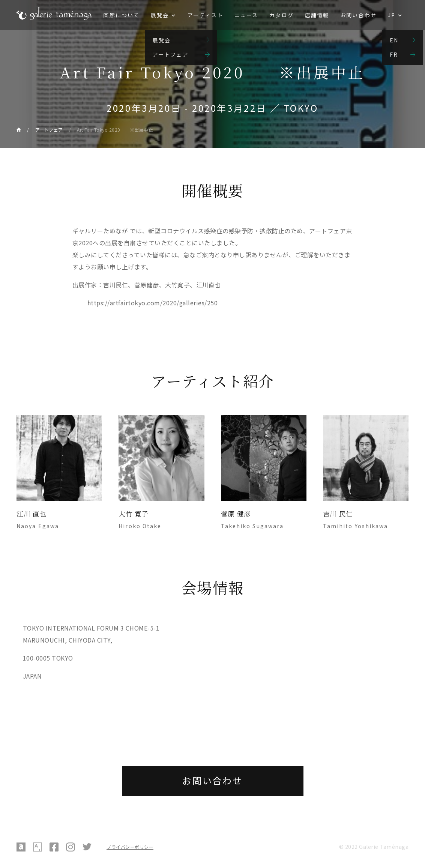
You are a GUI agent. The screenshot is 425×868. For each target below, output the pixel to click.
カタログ (281, 15)
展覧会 (160, 15)
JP (392, 15)
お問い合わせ (358, 15)
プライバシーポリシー (130, 847)
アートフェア (49, 130)
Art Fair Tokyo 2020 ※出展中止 (115, 130)
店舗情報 (317, 15)
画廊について (121, 15)
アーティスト (205, 15)
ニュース (246, 15)
